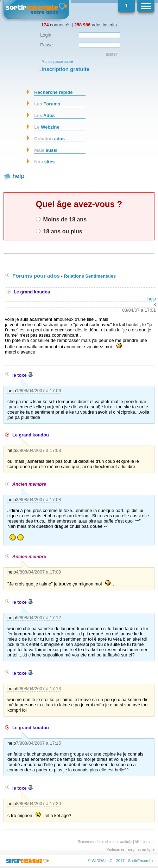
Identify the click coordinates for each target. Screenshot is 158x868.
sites (44, 162)
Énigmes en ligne (141, 850)
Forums (47, 104)
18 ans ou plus (59, 231)
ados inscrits (96, 25)
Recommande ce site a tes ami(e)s (105, 842)
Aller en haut (145, 842)
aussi (46, 150)
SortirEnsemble (141, 861)
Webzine (47, 127)
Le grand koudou (32, 292)
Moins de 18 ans (61, 219)
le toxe (23, 375)
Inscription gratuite (65, 69)
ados (49, 139)
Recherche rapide (53, 92)
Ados (44, 115)
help (152, 299)
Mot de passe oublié (57, 62)
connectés (56, 25)
